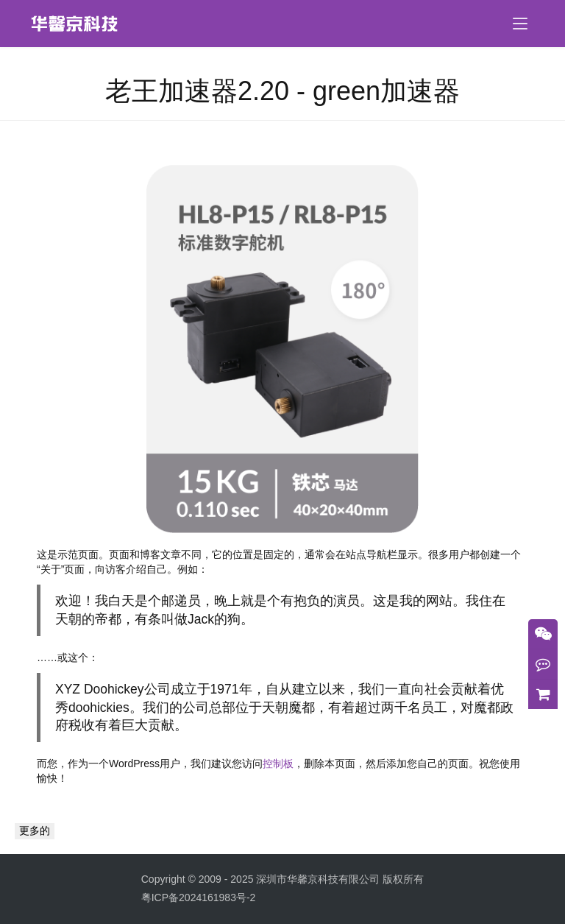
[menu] (520, 24)
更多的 (35, 830)
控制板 (278, 763)
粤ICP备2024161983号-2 (199, 897)
